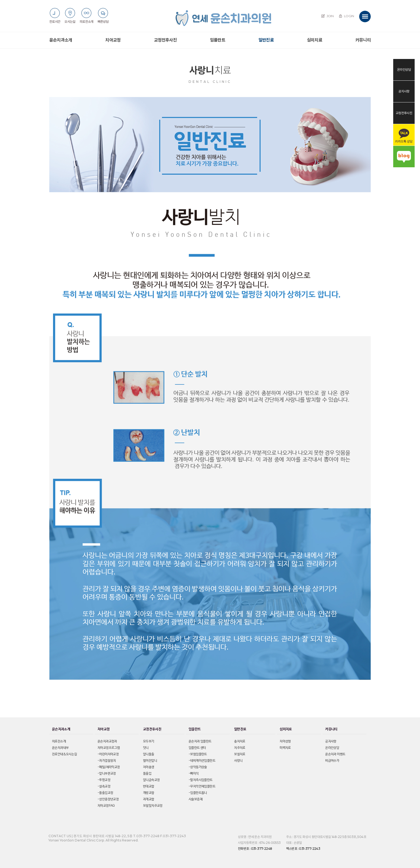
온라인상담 (332, 748)
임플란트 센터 (197, 748)
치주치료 (240, 748)
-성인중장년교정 (108, 799)
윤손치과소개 (61, 40)
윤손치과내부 (60, 748)
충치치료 (240, 741)
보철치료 (240, 754)
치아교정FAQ (106, 806)
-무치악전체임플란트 (202, 787)
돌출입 (147, 774)
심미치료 (315, 40)
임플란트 (218, 40)
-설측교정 (104, 787)
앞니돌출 (149, 754)
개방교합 (149, 793)
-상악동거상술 (198, 767)
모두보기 (149, 741)
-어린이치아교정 (108, 754)
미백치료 (285, 748)
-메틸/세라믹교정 (109, 767)
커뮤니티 (363, 40)
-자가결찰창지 (107, 761)
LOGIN (346, 16)
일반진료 (266, 40)
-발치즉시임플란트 (201, 780)
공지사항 (331, 741)
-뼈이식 (194, 774)
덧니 (146, 748)
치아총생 (149, 767)
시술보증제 (196, 799)
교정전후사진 (165, 40)
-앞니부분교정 (107, 774)
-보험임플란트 (198, 754)
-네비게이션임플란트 (202, 761)
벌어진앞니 (150, 761)
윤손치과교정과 (107, 741)
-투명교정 (104, 780)
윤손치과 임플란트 (200, 741)
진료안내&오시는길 (65, 754)
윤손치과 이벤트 (335, 754)
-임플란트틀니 (198, 793)
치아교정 (113, 40)
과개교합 (149, 799)
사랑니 (238, 761)
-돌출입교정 (105, 793)
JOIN (327, 16)
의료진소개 (59, 741)
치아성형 (285, 741)
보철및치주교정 (153, 806)
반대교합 (149, 787)
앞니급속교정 (151, 780)
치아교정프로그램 (109, 748)
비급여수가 (332, 761)
